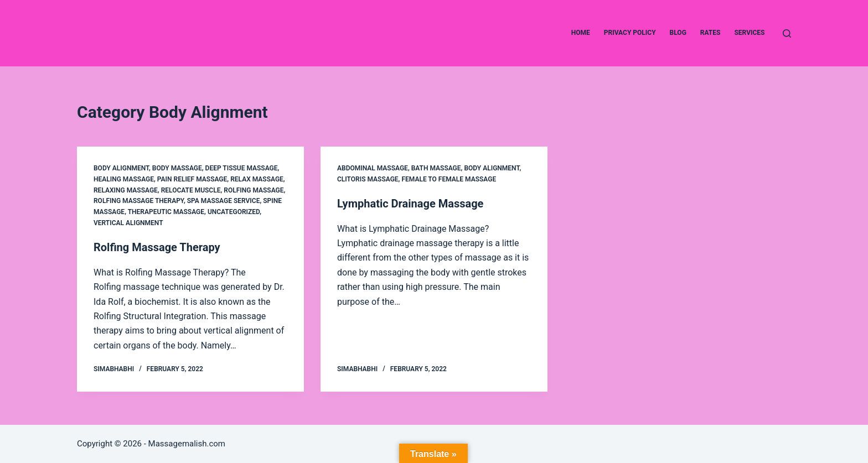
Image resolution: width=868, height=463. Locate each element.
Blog (678, 33)
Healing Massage (124, 179)
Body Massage (177, 168)
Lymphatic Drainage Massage (410, 204)
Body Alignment (121, 168)
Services (749, 33)
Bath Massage (436, 168)
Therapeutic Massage (166, 212)
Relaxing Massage (126, 190)
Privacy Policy (630, 33)
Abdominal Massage (373, 168)
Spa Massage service (224, 201)
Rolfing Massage (254, 190)
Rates (711, 33)
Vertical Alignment (128, 223)
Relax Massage (257, 179)
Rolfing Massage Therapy (139, 201)
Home (581, 33)
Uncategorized (234, 212)
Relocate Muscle (191, 190)
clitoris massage (368, 179)
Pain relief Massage (192, 179)
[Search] (787, 33)
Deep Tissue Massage (242, 168)
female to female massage (449, 179)
